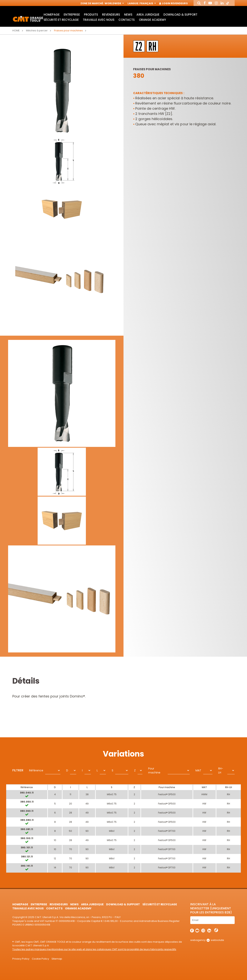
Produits (91, 15)
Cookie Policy (40, 959)
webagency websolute (207, 940)
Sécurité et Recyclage (61, 20)
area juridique (148, 15)
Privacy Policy (21, 959)
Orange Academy (152, 20)
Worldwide (114, 3)
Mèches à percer (37, 31)
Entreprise (72, 15)
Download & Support (180, 15)
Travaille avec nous (99, 20)
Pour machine (154, 771)
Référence (36, 770)
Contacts (127, 20)
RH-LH (221, 771)
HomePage (52, 15)
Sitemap (57, 959)
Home (16, 31)
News (128, 15)
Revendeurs (111, 15)
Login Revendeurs (174, 3)
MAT (198, 770)
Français (147, 3)
